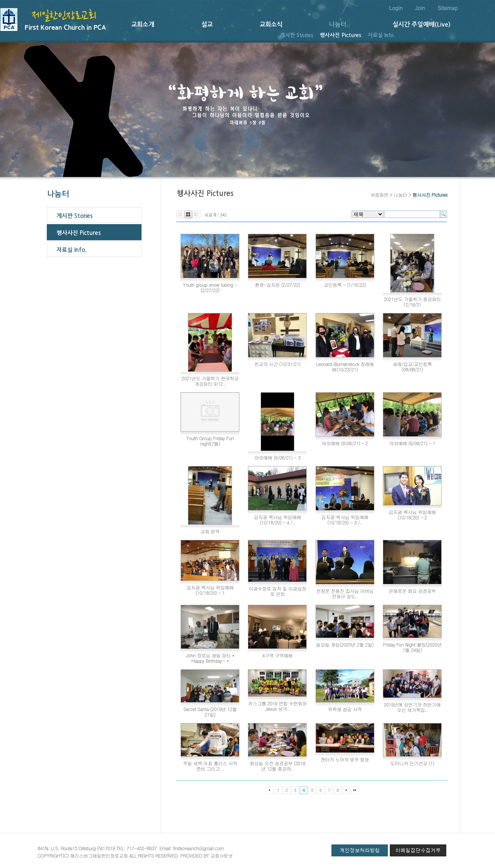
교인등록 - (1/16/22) (345, 285)
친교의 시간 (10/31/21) (278, 364)
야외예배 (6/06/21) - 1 (412, 443)
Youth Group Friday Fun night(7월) (210, 441)
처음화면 (379, 195)
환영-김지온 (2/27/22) (277, 285)
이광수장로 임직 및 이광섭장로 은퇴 (277, 591)
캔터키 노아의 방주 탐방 (345, 759)
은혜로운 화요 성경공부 (412, 591)
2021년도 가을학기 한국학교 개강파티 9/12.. (210, 381)
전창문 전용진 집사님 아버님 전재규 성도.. (345, 593)
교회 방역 (210, 531)
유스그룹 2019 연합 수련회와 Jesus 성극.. (277, 706)
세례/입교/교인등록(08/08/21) (412, 367)
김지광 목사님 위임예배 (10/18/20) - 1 (210, 590)
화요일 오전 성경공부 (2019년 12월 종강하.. (278, 766)
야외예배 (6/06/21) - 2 (345, 443)
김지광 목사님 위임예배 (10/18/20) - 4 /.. (277, 520)
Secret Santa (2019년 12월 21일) (210, 712)
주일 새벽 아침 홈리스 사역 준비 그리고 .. (210, 766)
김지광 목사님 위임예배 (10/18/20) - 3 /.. (345, 520)
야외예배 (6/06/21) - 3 (277, 457)
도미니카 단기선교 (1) (412, 763)
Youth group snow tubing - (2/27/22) (210, 287)
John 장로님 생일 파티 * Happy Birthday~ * (210, 658)
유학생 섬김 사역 (345, 709)
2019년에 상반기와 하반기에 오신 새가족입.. (412, 707)
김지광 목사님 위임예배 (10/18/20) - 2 (412, 515)
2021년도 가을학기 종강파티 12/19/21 (412, 302)
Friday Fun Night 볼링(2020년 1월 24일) (412, 647)
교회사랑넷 (222, 855)
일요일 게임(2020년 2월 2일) (345, 644)
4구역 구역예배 (277, 655)
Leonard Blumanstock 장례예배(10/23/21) (345, 367)
